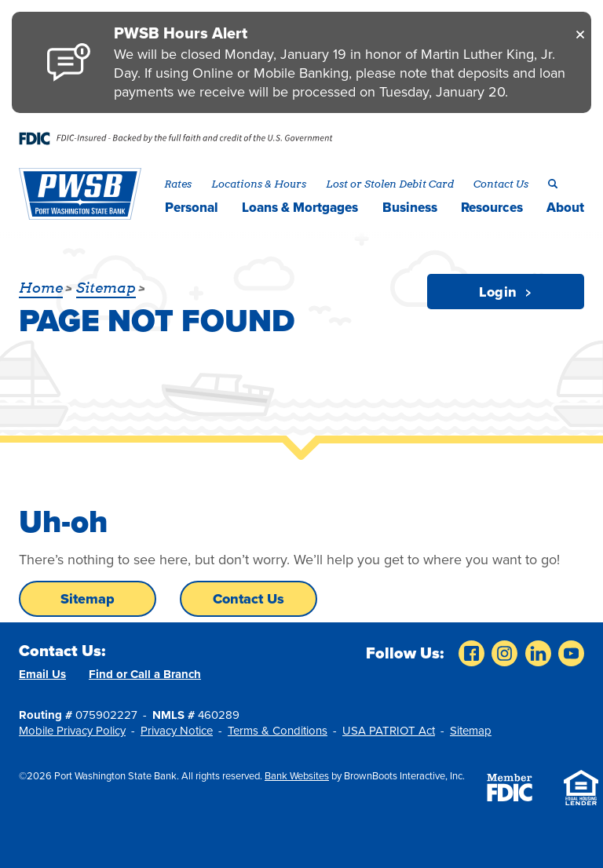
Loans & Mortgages (300, 208)
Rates (178, 184)
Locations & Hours (259, 184)
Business (410, 208)
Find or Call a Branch (145, 674)
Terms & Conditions (278, 731)
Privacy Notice (177, 731)
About (565, 208)
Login (505, 292)
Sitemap (88, 599)
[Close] (580, 34)
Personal (192, 208)
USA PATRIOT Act (389, 731)
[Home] (80, 194)
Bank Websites (297, 776)
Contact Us (501, 184)
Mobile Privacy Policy (72, 731)
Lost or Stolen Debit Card (390, 184)
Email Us (42, 674)
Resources (492, 208)
